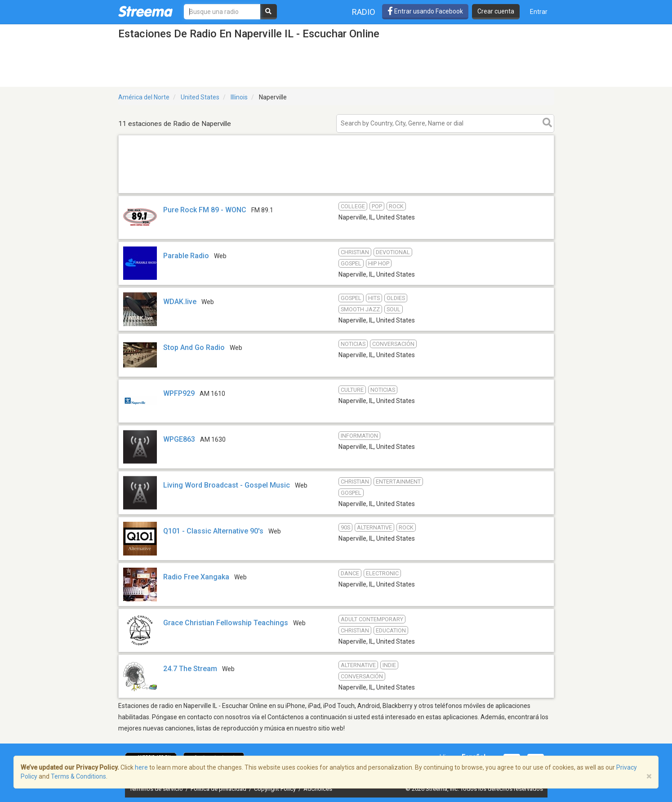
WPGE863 (179, 439)
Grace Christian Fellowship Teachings (226, 623)
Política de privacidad (219, 789)
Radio (364, 12)
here (141, 767)
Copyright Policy (276, 789)
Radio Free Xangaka (196, 577)
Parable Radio (186, 256)
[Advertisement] (336, 193)
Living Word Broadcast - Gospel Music (227, 485)
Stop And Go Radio (194, 347)
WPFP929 (179, 393)
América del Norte (144, 97)
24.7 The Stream (190, 669)
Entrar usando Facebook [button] (425, 11)
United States (200, 97)
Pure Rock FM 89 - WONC (205, 210)
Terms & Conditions (78, 776)
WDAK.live (180, 302)
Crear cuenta (496, 11)
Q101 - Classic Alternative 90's (213, 531)
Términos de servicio (157, 789)
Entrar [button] (539, 12)
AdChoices (318, 789)
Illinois (239, 97)
